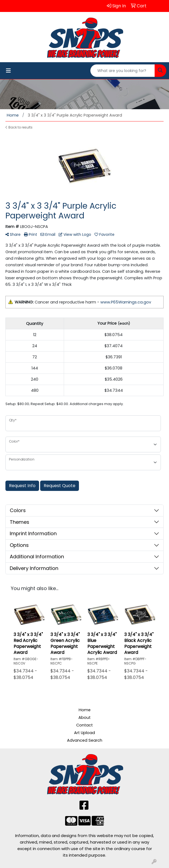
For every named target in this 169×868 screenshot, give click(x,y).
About (84, 717)
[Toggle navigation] (8, 71)
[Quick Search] (123, 71)
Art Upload (84, 733)
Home (85, 710)
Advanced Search (85, 740)
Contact (84, 725)
